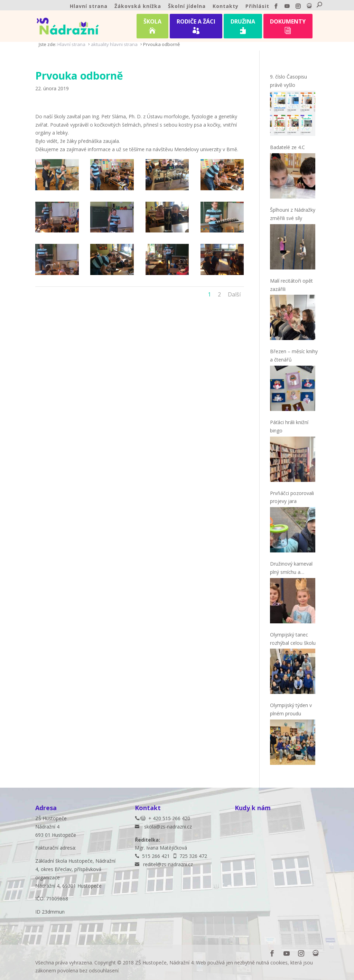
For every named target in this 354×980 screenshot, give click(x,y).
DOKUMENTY (288, 27)
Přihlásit (257, 7)
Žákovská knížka (138, 7)
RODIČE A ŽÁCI (196, 27)
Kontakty (226, 7)
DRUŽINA (243, 27)
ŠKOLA (152, 27)
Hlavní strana (89, 7)
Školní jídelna (187, 7)
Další (234, 294)
